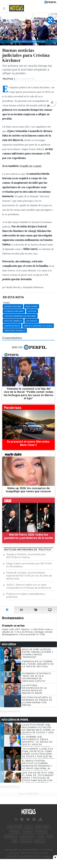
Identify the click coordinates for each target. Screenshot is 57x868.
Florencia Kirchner (14, 311)
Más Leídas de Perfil (15, 720)
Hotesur (32, 311)
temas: (6, 303)
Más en (29, 347)
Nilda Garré (32, 306)
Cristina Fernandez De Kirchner (20, 316)
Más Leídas (9, 644)
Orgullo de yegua (30, 166)
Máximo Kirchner (13, 306)
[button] (52, 103)
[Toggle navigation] (5, 8)
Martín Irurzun (12, 326)
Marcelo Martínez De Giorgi (38, 326)
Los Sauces (32, 321)
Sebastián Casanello (15, 330)
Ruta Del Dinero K (13, 321)
